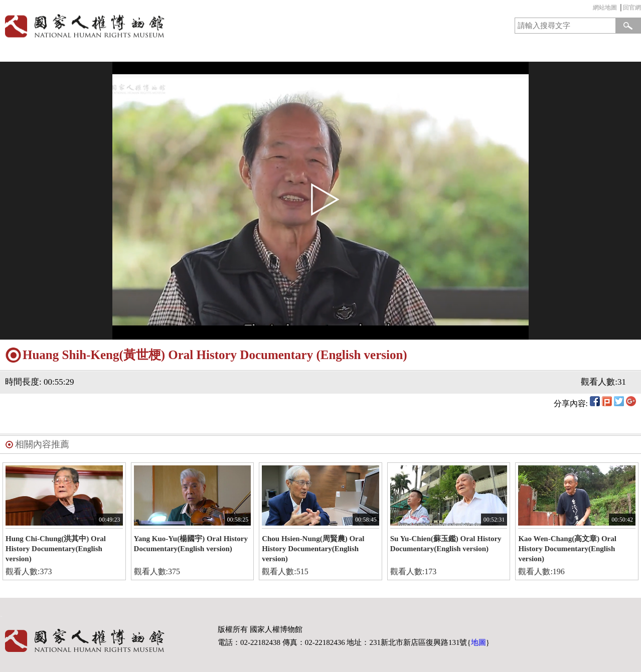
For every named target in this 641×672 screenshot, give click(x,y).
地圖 (478, 642)
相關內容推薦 (42, 444)
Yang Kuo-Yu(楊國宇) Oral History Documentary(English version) (191, 544)
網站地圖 (605, 8)
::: (590, 9)
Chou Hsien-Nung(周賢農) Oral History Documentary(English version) (313, 549)
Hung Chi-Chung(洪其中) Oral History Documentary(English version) (56, 549)
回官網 (632, 8)
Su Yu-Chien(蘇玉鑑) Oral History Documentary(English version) (446, 544)
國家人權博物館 (157, 26)
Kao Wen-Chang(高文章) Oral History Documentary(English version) (567, 549)
